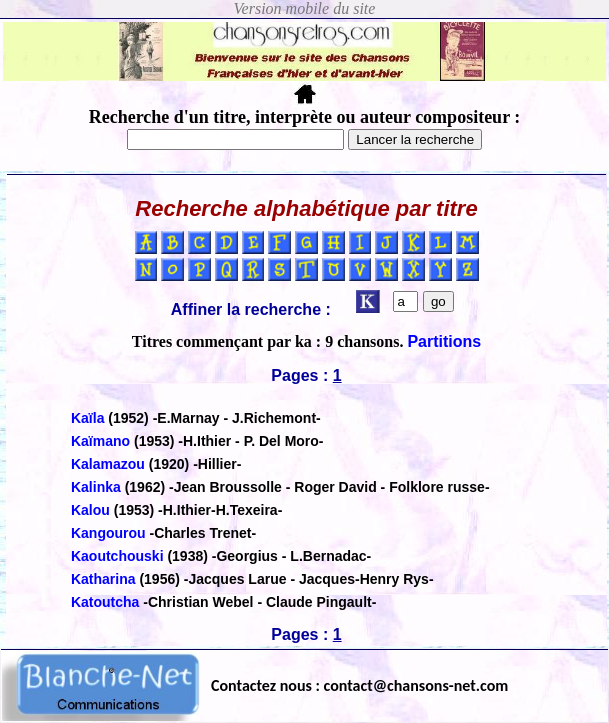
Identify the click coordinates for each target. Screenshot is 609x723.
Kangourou (108, 533)
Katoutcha (105, 602)
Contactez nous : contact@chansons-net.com (359, 685)
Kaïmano (100, 441)
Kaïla (87, 418)
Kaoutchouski (117, 556)
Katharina (103, 579)
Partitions (444, 341)
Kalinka (96, 487)
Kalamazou (108, 464)
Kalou (92, 510)
